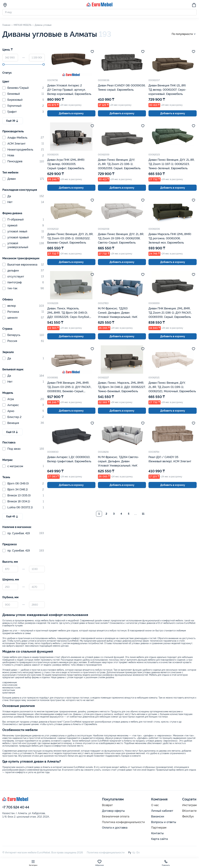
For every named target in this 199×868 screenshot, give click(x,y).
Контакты (157, 833)
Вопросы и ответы (164, 822)
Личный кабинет (162, 811)
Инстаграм (189, 805)
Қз (134, 853)
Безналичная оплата (116, 816)
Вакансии (158, 816)
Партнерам (159, 828)
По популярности (184, 34)
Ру (130, 853)
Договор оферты (113, 811)
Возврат (107, 805)
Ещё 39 (13, 121)
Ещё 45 (13, 516)
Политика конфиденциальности (123, 822)
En (138, 853)
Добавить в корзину (71, 113)
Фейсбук (188, 816)
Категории (33, 863)
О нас (155, 805)
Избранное (100, 863)
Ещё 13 (12, 432)
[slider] (3, 64)
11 (143, 514)
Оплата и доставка (115, 828)
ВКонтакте (189, 811)
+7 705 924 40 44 (16, 807)
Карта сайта (159, 839)
